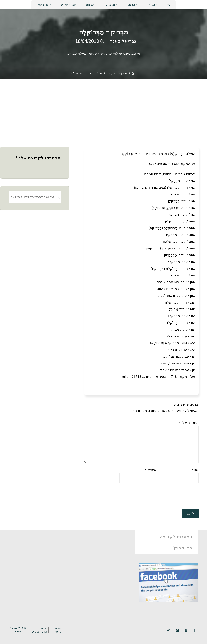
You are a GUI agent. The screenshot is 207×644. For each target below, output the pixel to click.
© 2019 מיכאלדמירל (18, 630)
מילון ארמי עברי (117, 73)
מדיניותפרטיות (57, 630)
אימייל (150, 470)
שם (195, 470)
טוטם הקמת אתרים (39, 630)
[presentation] (168, 496)
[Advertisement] (103, 109)
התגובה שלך (189, 423)
